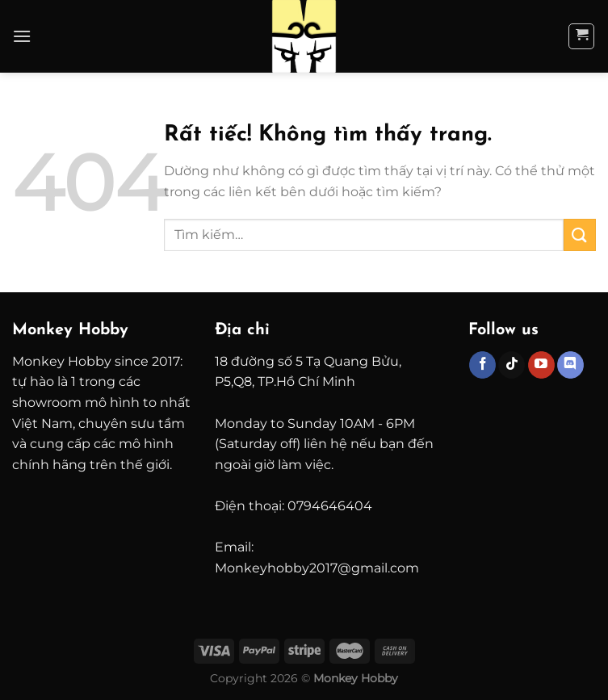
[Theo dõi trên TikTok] (512, 365)
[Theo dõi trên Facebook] (482, 365)
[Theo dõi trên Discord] (570, 365)
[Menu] (22, 36)
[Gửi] (580, 235)
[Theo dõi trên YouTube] (541, 365)
